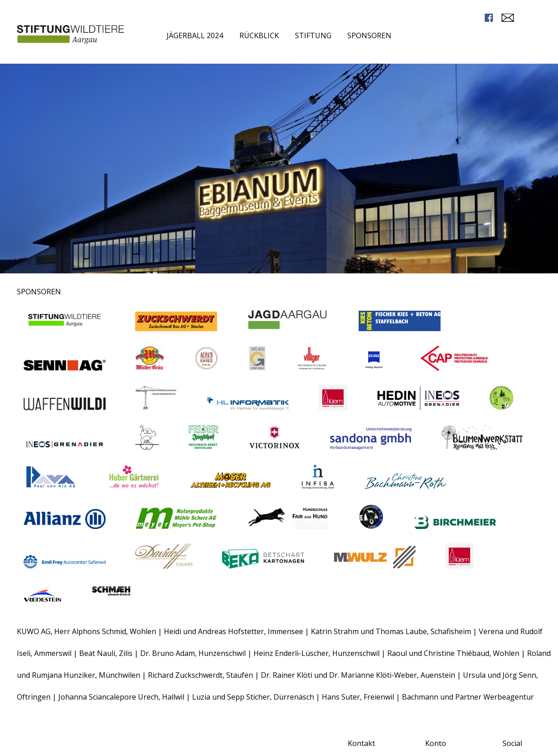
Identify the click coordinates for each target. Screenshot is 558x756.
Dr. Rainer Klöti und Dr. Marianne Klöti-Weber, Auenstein (359, 675)
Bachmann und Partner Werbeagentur (468, 697)
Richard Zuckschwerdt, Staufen (201, 675)
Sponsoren (369, 35)
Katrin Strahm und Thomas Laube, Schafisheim (391, 631)
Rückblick (259, 35)
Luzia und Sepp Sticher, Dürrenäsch (253, 697)
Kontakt (361, 743)
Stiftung (313, 35)
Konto (436, 743)
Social (512, 743)
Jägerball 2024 (195, 35)
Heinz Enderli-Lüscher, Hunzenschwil (317, 653)
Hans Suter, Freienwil (359, 697)
